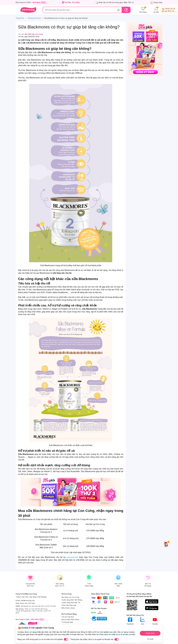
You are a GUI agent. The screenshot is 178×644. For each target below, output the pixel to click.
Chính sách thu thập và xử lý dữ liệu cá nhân (117, 634)
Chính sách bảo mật (69, 605)
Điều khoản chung (68, 608)
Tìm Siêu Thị (72, 2)
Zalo (142, 621)
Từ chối (150, 639)
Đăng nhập (156, 2)
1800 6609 (36, 2)
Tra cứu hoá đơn (68, 617)
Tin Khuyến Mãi (67, 622)
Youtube (155, 621)
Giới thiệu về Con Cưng (70, 597)
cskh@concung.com (28, 601)
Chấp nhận (150, 633)
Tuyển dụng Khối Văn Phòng (72, 600)
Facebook (130, 621)
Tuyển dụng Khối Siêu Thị (71, 603)
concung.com (72, 557)
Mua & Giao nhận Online (70, 620)
